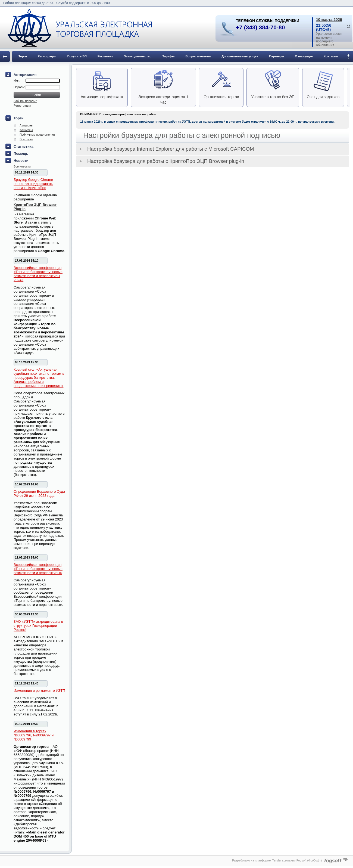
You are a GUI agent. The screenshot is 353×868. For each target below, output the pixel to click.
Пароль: (20, 87)
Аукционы (26, 125)
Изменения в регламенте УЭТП (39, 691)
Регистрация (47, 56)
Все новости (22, 166)
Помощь (21, 154)
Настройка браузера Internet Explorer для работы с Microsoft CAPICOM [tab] (166, 149)
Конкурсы (26, 130)
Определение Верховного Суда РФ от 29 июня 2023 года (39, 494)
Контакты (331, 56)
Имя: (17, 80)
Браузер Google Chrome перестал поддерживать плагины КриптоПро (33, 184)
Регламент (105, 56)
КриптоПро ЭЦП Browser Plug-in (35, 207)
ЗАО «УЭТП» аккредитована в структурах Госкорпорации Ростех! (38, 626)
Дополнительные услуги (240, 56)
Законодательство (138, 56)
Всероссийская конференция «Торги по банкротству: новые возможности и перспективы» (38, 569)
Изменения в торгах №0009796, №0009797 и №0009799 (34, 735)
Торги (23, 56)
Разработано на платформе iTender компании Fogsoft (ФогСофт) (277, 860)
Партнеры (277, 56)
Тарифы (168, 56)
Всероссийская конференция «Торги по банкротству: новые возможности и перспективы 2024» (38, 274)
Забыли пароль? (25, 101)
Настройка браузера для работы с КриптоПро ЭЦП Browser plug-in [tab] (161, 161)
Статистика (24, 146)
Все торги (26, 139)
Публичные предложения (37, 135)
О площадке (304, 56)
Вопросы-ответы (198, 56)
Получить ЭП (77, 56)
